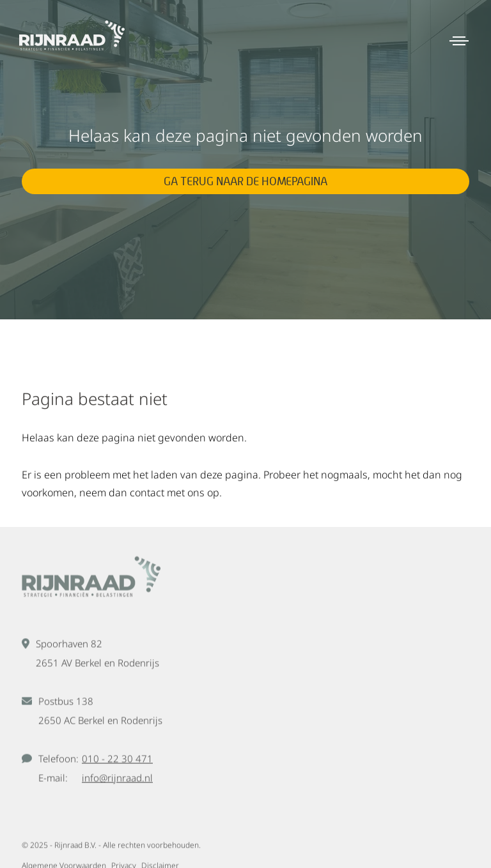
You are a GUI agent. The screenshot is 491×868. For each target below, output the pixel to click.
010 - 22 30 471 (117, 761)
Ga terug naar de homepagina (245, 181)
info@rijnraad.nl (117, 780)
